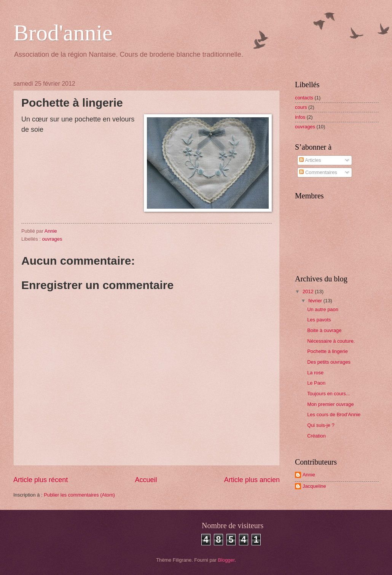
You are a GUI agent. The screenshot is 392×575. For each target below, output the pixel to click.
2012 (309, 291)
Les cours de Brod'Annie (334, 414)
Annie (309, 475)
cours (301, 107)
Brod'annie (63, 33)
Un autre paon (323, 309)
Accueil (146, 480)
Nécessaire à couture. (331, 341)
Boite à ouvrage (324, 330)
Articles (310, 160)
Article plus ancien (252, 480)
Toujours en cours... (328, 394)
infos (300, 117)
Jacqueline (314, 486)
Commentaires (318, 172)
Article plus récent (41, 480)
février (316, 301)
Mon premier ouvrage (330, 404)
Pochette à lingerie (327, 351)
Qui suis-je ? (321, 425)
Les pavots (319, 320)
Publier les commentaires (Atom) (79, 495)
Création (316, 436)
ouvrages (52, 239)
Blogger (226, 560)
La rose (315, 373)
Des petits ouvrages (329, 362)
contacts (304, 98)
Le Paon (316, 383)
